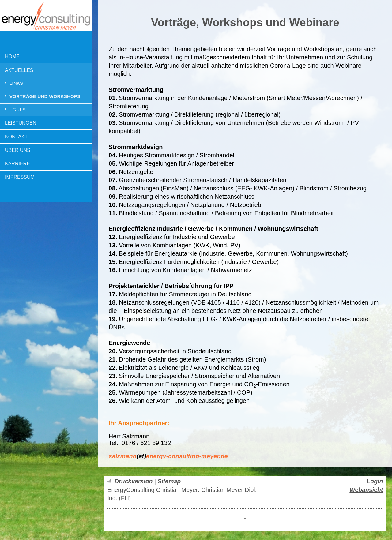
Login (375, 481)
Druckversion (131, 481)
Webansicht (366, 490)
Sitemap (169, 481)
